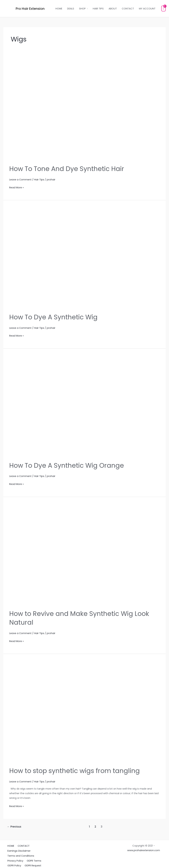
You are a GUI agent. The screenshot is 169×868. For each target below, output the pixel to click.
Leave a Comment (21, 179)
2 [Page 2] (96, 825)
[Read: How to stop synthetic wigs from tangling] (84, 711)
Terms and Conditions (20, 853)
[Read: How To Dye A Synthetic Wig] (84, 258)
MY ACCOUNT (147, 9)
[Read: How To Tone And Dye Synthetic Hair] (84, 110)
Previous (15, 825)
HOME (59, 9)
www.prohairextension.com (144, 849)
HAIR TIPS (98, 9)
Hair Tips (40, 179)
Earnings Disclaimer (18, 849)
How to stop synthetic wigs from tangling (77, 769)
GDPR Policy (14, 862)
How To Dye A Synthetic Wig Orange (68, 465)
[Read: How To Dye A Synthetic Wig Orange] (84, 406)
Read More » (17, 187)
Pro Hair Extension (30, 9)
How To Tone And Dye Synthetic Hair (68, 169)
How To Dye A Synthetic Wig (55, 317)
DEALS (71, 9)
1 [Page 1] (90, 825)
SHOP (82, 9)
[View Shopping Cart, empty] (163, 9)
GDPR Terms (33, 858)
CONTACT (128, 9)
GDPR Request (32, 862)
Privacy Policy (15, 858)
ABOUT (113, 9)
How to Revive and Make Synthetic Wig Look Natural (81, 617)
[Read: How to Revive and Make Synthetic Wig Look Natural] (84, 554)
